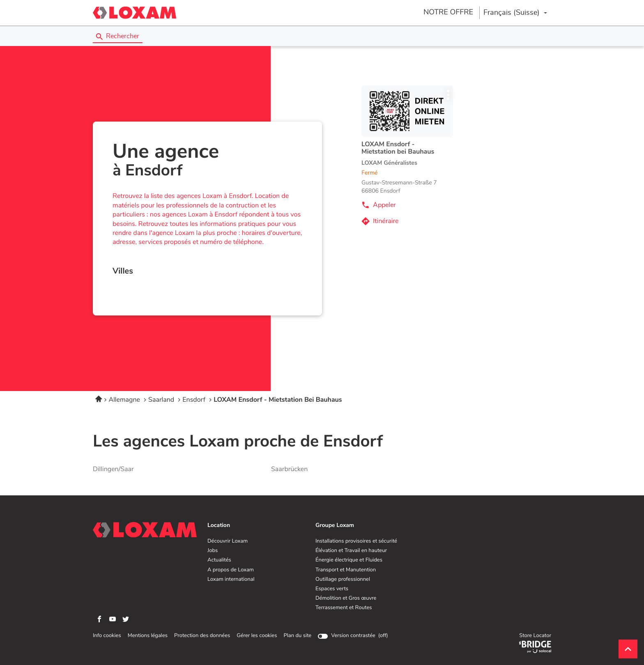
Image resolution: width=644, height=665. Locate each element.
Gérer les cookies (257, 636)
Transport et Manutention (346, 570)
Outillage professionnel (343, 580)
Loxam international (231, 580)
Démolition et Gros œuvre (346, 598)
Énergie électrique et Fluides (349, 560)
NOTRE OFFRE (448, 12)
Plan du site (297, 636)
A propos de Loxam (231, 570)
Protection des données (202, 636)
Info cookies (107, 636)
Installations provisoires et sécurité (356, 541)
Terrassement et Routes (344, 608)
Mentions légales (148, 636)
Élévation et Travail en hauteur (351, 551)
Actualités (219, 560)
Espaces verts (332, 589)
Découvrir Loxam (228, 541)
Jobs (213, 551)
